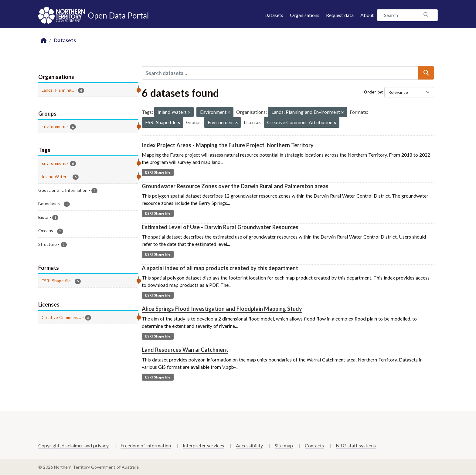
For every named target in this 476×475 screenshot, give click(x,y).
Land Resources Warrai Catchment (185, 350)
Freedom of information (146, 445)
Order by (373, 92)
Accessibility (249, 445)
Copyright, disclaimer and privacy (73, 445)
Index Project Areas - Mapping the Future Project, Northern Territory (228, 145)
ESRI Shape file (158, 172)
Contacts (314, 445)
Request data (340, 15)
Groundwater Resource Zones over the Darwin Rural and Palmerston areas (235, 186)
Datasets (274, 15)
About (367, 15)
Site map (284, 445)
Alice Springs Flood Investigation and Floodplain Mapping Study (222, 309)
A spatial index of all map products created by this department (220, 268)
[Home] (44, 41)
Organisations (305, 15)
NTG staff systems (356, 445)
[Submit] (426, 73)
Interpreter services (203, 445)
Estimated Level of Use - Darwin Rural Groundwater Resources (220, 227)
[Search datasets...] (280, 73)
